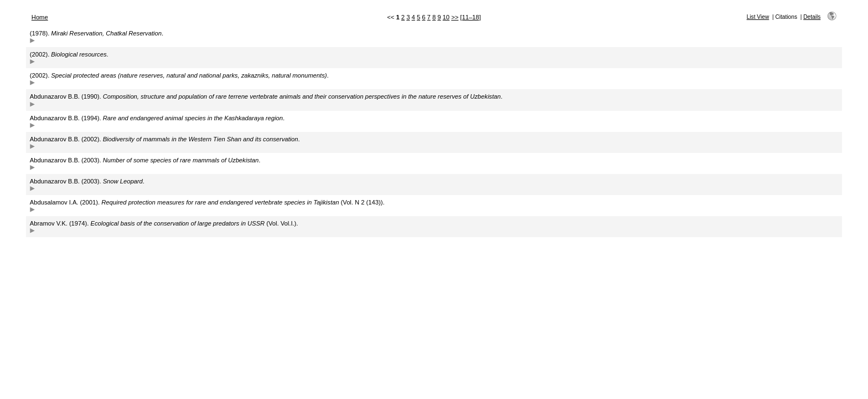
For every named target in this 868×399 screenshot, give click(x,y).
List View (758, 17)
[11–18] (470, 17)
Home (40, 17)
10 (446, 17)
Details (812, 17)
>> (455, 17)
